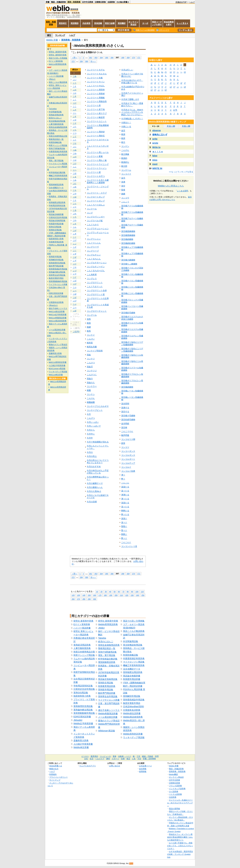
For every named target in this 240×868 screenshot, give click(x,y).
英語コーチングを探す (157, 23)
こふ (75, 167)
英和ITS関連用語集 (107, 652)
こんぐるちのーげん (96, 271)
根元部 (124, 166)
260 (73, 599)
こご (75, 244)
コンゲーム (126, 170)
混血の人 (91, 383)
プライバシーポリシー (58, 777)
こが (75, 230)
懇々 (123, 479)
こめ (75, 187)
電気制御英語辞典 (107, 662)
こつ (75, 133)
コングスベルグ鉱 (95, 221)
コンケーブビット (95, 410)
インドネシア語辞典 (177, 789)
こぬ (75, 150)
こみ (75, 180)
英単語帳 (98, 23)
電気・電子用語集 (107, 655)
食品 (128, 759)
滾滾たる (125, 487)
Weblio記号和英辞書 (83, 723)
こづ (75, 271)
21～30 (186, 126)
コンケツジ (92, 371)
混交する (125, 412)
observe (157, 130)
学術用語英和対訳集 (83, 686)
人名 (134, 759)
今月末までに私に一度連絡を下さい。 (132, 105)
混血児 (90, 367)
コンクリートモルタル (97, 74)
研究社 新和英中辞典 (108, 621)
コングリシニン (94, 239)
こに (75, 147)
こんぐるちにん (94, 259)
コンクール (92, 209)
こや (75, 194)
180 (105, 595)
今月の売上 (92, 456)
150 (89, 595)
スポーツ (115, 759)
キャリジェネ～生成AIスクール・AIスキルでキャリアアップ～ (180, 803)
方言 (139, 759)
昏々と (124, 530)
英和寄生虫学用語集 (108, 696)
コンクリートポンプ (96, 201)
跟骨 (123, 443)
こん (75, 227)
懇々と (124, 538)
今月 (89, 414)
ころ (75, 217)
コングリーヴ (93, 247)
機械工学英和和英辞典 (134, 665)
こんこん (125, 483)
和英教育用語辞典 (107, 686)
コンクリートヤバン (96, 82)
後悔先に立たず (160, 135)
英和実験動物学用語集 (84, 713)
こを (75, 224)
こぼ (75, 294)
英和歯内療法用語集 (83, 710)
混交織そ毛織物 (128, 416)
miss (155, 160)
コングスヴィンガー (96, 217)
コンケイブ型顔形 (95, 351)
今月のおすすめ (94, 466)
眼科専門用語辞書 (107, 693)
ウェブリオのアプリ (88, 766)
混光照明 (125, 404)
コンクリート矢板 (95, 78)
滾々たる (125, 491)
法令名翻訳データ (132, 669)
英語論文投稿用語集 (108, 679)
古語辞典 (111, 2)
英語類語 (75, 23)
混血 (89, 355)
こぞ (75, 261)
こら (75, 204)
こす (75, 117)
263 (96, 57)
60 (119, 591)
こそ (75, 123)
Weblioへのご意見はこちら (171, 186)
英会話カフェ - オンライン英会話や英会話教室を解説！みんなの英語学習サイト (180, 837)
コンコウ (125, 198)
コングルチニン (94, 255)
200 (116, 595)
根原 (123, 138)
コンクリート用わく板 (97, 160)
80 (128, 591)
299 (81, 61)
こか (75, 93)
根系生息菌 (92, 347)
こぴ (75, 301)
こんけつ (91, 363)
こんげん (125, 150)
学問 (157, 756)
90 (132, 591)
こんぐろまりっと (95, 287)
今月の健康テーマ (95, 483)
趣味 (108, 759)
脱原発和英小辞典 (82, 696)
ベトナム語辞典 (175, 794)
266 (112, 57)
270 (133, 57)
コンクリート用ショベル (98, 152)
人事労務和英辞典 (82, 648)
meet (155, 164)
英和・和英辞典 (74, 2)
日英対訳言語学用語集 (84, 689)
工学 (138, 756)
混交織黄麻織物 (128, 235)
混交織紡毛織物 (128, 313)
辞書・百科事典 (149, 759)
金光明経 (125, 424)
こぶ (75, 287)
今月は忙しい (127, 70)
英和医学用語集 (106, 690)
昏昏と (124, 526)
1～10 (155, 126)
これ (75, 214)
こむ (75, 184)
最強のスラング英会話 (109, 721)
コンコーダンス (128, 451)
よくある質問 (182, 191)
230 (132, 595)
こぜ (75, 257)
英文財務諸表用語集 (133, 645)
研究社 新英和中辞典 (83, 621)
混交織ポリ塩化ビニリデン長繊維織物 (132, 350)
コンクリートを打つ (96, 176)
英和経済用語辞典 (82, 645)
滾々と (124, 522)
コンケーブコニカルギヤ (98, 406)
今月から (91, 430)
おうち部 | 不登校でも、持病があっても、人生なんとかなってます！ (180, 846)
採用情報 (143, 771)
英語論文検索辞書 (132, 676)
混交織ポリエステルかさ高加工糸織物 (132, 318)
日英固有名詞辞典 (132, 710)
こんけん (91, 398)
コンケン (91, 394)
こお (75, 90)
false (155, 156)
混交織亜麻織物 (128, 231)
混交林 (124, 428)
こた (75, 127)
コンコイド (126, 174)
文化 (86, 759)
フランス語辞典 (175, 786)
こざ (75, 247)
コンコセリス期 (128, 439)
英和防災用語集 (106, 683)
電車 (114, 756)
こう (75, 83)
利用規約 (53, 774)
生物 (123, 759)
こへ (75, 170)
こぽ (75, 311)
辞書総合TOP (181, 2)
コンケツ (91, 359)
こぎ (75, 234)
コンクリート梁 (94, 172)
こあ (75, 76)
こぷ (75, 304)
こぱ (75, 297)
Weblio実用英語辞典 (108, 624)
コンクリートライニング (98, 164)
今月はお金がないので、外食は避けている (132, 81)
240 (138, 595)
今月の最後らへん (95, 487)
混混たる (125, 503)
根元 (123, 142)
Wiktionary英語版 (106, 731)
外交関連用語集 (131, 641)
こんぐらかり (93, 225)
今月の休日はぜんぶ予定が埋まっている (98, 472)
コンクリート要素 (95, 156)
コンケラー (92, 386)
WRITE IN (157, 168)
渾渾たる (125, 495)
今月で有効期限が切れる (98, 442)
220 (127, 595)
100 (137, 591)
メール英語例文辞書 (108, 717)
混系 (89, 319)
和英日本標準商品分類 (84, 652)
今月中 (90, 438)
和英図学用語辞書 (132, 679)
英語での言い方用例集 (134, 621)
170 (100, 595)
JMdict (101, 628)
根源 (123, 134)
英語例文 (63, 23)
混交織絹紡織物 (128, 243)
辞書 (48, 2)
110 (142, 591)
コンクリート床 (94, 105)
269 (128, 57)
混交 (123, 186)
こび (75, 284)
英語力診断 (110, 23)
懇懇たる (125, 511)
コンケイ (91, 335)
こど (75, 277)
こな (75, 143)
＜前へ (74, 57)
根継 (89, 327)
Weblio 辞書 (52, 40)
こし (75, 113)
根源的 (124, 158)
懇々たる (125, 515)
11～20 (171, 126)
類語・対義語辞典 (58, 2)
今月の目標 (92, 502)
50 (115, 591)
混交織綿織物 (127, 387)
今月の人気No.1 (94, 491)
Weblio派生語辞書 (132, 713)
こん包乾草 (92, 275)
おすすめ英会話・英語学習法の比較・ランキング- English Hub (180, 854)
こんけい (91, 339)
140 (84, 595)
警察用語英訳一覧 (107, 648)
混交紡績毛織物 (128, 420)
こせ (75, 120)
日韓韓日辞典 (100, 2)
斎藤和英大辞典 (81, 740)
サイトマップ (55, 780)
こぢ (75, 267)
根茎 (89, 323)
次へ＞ (93, 61)
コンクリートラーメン (97, 168)
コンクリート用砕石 (96, 136)
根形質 (90, 343)
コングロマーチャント (97, 311)
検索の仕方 (54, 769)
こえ (75, 86)
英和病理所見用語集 (83, 706)
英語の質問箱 (174, 809)
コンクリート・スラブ (97, 193)
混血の (90, 379)
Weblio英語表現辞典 (133, 717)
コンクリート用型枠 (96, 90)
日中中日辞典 (88, 2)
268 (123, 57)
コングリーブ (93, 251)
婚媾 (123, 194)
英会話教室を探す (169, 23)
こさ (75, 110)
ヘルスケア (100, 759)
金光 (123, 178)
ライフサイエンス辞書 (109, 700)
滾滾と (124, 518)
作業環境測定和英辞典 (134, 658)
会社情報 (143, 769)
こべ (75, 291)
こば (75, 281)
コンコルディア (128, 463)
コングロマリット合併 (97, 290)
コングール (92, 315)
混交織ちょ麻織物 (129, 264)
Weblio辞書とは (56, 766)
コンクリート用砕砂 (96, 132)
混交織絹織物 (127, 239)
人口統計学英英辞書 (83, 744)
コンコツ (125, 447)
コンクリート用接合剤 (97, 101)
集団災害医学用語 (132, 703)
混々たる (125, 507)
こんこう (125, 202)
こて (75, 137)
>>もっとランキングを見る (181, 172)
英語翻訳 (122, 23)
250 (143, 595)
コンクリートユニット (97, 121)
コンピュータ (105, 756)
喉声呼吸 (125, 435)
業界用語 (94, 756)
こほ (75, 173)
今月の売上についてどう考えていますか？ (98, 461)
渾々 (123, 475)
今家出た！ (126, 123)
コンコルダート (128, 459)
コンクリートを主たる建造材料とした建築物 (98, 181)
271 (139, 57)
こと (75, 140)
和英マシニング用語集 (84, 655)
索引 (49, 35)
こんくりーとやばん (96, 86)
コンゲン (125, 146)
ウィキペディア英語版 (134, 737)
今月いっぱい (93, 422)
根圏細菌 (91, 402)
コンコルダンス (128, 455)
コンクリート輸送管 (96, 117)
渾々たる (125, 499)
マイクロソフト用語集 (134, 662)
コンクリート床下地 (96, 109)
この (75, 157)
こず (75, 254)
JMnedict (78, 720)
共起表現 (86, 23)
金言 (123, 131)
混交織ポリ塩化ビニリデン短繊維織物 (132, 343)
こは (75, 160)
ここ (75, 106)
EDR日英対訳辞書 (82, 717)
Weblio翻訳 (173, 774)
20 (101, 591)
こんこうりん (127, 431)
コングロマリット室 (96, 294)
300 (87, 61)
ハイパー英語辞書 (82, 628)
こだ (75, 264)
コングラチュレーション (98, 229)
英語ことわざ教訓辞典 (134, 631)
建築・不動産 (148, 756)
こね (75, 153)
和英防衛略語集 (131, 655)
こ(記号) (76, 332)
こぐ (75, 237)
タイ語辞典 (174, 791)
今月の (90, 452)
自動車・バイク (125, 756)
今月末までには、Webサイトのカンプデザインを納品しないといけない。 (132, 112)
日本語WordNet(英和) (133, 707)
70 (123, 591)
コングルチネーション (97, 263)
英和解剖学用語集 (132, 696)
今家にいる (126, 127)
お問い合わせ (115, 766)
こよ (75, 200)
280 (84, 599)
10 (97, 591)
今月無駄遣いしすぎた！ (132, 119)
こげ (75, 240)
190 (111, 595)
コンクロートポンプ (96, 197)
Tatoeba (102, 638)
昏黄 (123, 190)
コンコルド (126, 467)
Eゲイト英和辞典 (82, 624)
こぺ (75, 308)
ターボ (145, 23)
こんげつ (91, 418)
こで (75, 274)
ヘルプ (192, 2)
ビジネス (85, 756)
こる (75, 210)
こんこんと (126, 542)
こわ (75, 220)
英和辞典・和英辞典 (71, 40)
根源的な (125, 162)
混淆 (123, 182)
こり (75, 207)
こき (75, 96)
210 (121, 595)
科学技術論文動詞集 (108, 659)
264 (101, 57)
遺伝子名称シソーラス (109, 710)
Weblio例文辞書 (81, 747)
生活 (92, 759)
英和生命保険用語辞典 (109, 645)
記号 (175, 110)
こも (75, 190)
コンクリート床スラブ (97, 113)
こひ (75, 163)
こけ (75, 103)
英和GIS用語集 (81, 693)
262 (91, 57)
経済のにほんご (106, 642)
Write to (156, 147)
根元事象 (125, 154)
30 (106, 591)
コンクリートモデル (96, 70)
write (155, 139)
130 (78, 595)
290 (89, 599)
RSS (131, 863)
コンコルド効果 (128, 471)
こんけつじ (92, 375)
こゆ (75, 197)
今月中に (91, 434)
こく (75, 100)
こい (75, 80)
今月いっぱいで (94, 426)
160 (95, 595)
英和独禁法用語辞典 (133, 672)
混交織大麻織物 (128, 260)
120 (73, 595)
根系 (89, 331)
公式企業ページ (145, 766)
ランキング (60, 35)
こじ (75, 250)
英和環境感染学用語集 (134, 700)
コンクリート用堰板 (96, 98)
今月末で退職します (130, 99)
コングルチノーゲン (96, 267)
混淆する (125, 408)
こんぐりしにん (94, 243)
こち (75, 130)
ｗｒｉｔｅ (158, 152)
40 (110, 591)
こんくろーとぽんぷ (96, 205)
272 (73, 61)
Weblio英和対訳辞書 (133, 734)
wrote (155, 143)
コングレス (92, 279)
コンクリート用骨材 (96, 94)
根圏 (89, 390)
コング (90, 213)
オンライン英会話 (133, 23)
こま (75, 177)
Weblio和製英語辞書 (108, 714)
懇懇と (124, 534)
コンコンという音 (129, 546)
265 (107, 57)
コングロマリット (95, 283)
